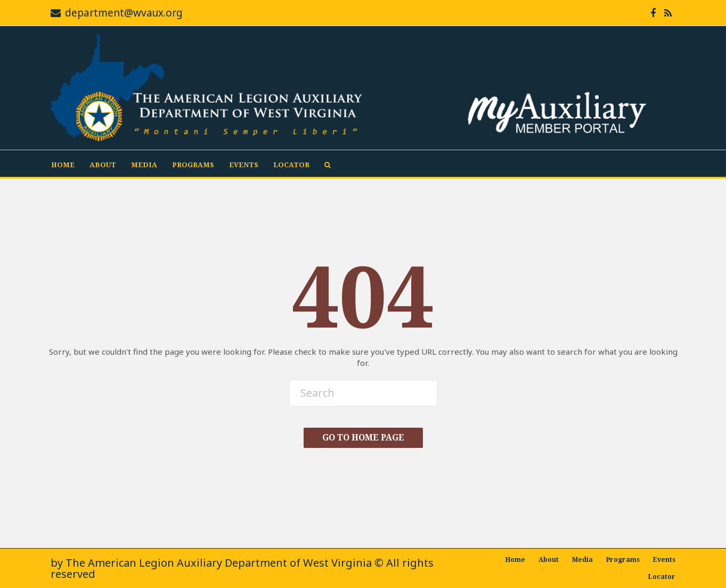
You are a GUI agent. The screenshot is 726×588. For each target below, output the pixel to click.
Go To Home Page (363, 438)
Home (63, 165)
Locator (291, 165)
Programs (193, 165)
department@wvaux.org (124, 13)
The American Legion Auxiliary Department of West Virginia (219, 563)
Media (144, 165)
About (103, 165)
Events (244, 165)
